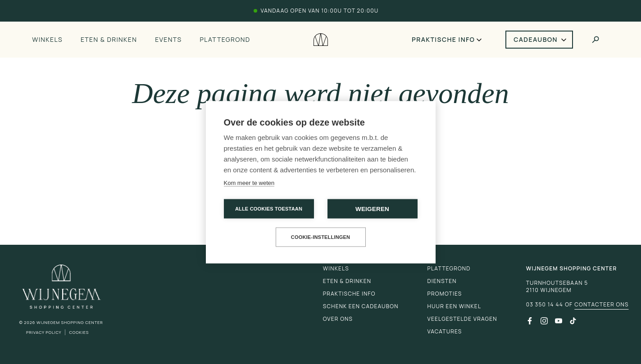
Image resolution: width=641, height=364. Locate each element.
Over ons (338, 319)
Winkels (47, 39)
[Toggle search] (596, 40)
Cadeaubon (536, 39)
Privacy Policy (44, 332)
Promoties (445, 294)
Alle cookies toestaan (269, 208)
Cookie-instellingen (321, 237)
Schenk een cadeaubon (361, 306)
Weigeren (372, 209)
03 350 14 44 (545, 305)
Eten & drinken (109, 39)
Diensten (442, 281)
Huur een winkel (455, 306)
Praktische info (443, 39)
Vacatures (445, 331)
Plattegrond (225, 39)
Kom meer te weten (249, 182)
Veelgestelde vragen (462, 319)
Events (168, 39)
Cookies (79, 332)
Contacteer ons (601, 305)
